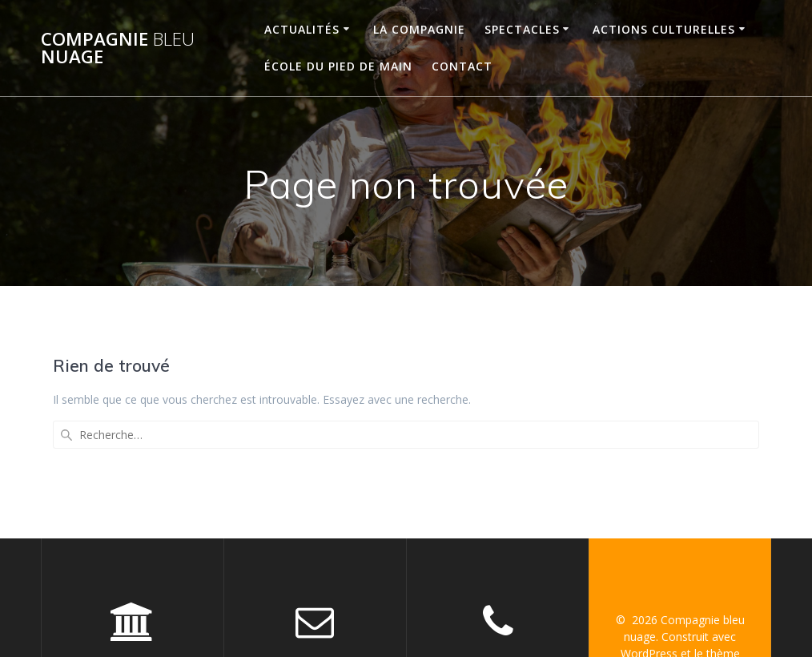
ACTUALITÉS (302, 29)
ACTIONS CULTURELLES (664, 29)
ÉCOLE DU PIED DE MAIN (338, 66)
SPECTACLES (522, 29)
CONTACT (462, 66)
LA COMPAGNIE (419, 29)
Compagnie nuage (118, 48)
